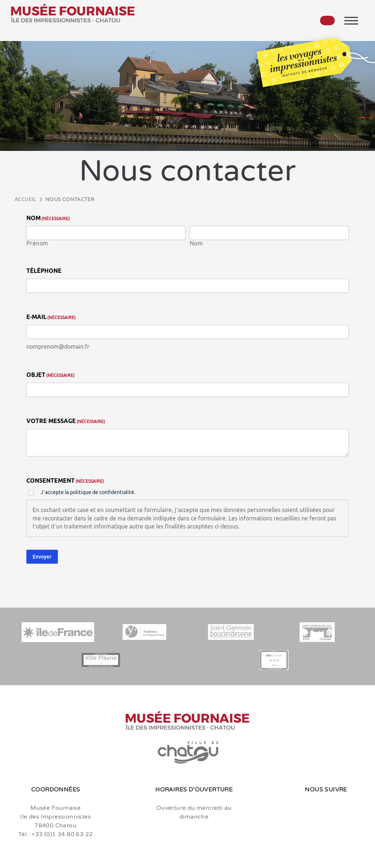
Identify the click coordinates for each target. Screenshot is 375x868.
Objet (51, 375)
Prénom (37, 244)
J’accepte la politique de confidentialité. (88, 492)
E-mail (51, 317)
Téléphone (44, 271)
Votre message (66, 421)
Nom (196, 244)
